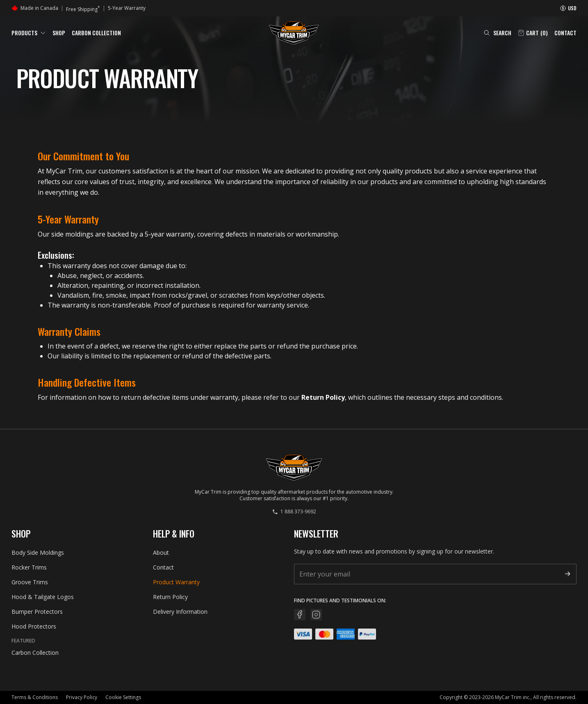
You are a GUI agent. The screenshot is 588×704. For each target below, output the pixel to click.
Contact (565, 33)
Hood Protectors (34, 626)
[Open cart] (533, 33)
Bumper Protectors (37, 612)
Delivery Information (180, 612)
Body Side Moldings (38, 552)
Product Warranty (176, 582)
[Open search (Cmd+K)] (497, 33)
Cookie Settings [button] (123, 697)
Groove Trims (30, 582)
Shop (59, 33)
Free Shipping (83, 9)
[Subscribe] (567, 574)
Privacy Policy (82, 697)
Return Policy (323, 397)
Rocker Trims (29, 567)
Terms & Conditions (35, 697)
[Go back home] (294, 33)
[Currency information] (568, 8)
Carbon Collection (96, 33)
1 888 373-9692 (294, 512)
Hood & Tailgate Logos (43, 597)
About (161, 552)
